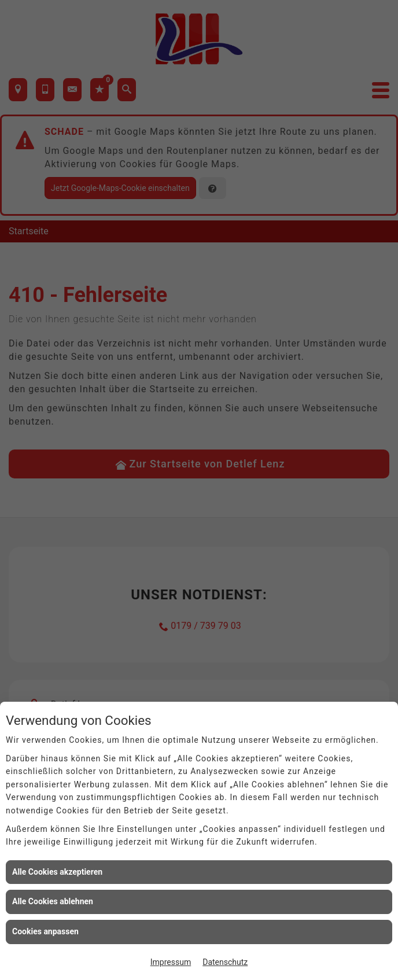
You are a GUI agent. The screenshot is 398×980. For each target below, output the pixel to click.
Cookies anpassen (45, 931)
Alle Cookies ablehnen (53, 901)
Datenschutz (225, 962)
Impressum (171, 962)
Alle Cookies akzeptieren (57, 872)
